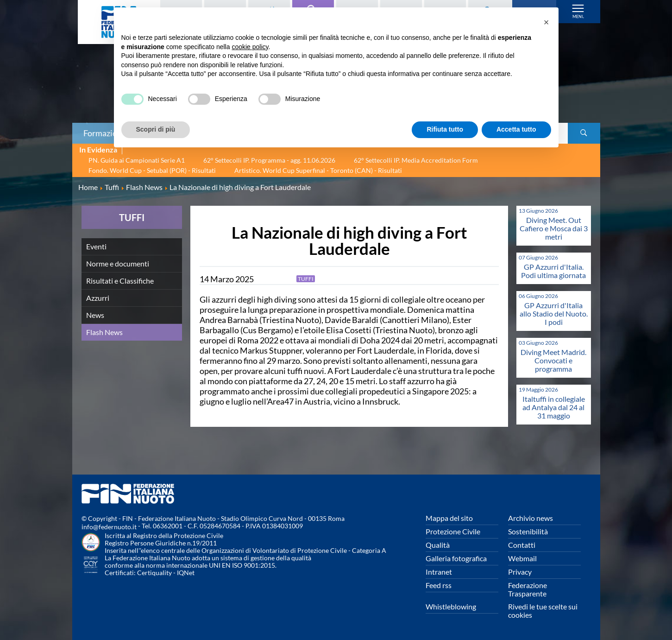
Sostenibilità (528, 531)
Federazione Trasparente (528, 589)
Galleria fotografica (456, 558)
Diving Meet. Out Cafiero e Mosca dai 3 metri (554, 228)
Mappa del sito (449, 518)
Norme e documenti (118, 263)
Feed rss (439, 585)
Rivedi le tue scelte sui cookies (543, 611)
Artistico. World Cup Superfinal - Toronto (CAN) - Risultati (318, 170)
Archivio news (531, 518)
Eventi (96, 246)
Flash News (104, 332)
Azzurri (98, 298)
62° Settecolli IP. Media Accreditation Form (416, 160)
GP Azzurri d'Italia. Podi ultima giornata (553, 271)
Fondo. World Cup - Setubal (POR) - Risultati (152, 170)
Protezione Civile (453, 531)
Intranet (439, 572)
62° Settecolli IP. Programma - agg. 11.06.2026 (269, 160)
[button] (546, 22)
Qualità (438, 545)
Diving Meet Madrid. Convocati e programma (553, 360)
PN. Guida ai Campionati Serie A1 (137, 160)
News (95, 315)
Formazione (105, 133)
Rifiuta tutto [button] (445, 129)
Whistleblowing (451, 606)
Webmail (522, 558)
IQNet (186, 573)
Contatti (522, 545)
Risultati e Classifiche (120, 281)
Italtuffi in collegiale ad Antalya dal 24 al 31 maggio (554, 407)
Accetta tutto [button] (516, 129)
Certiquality (154, 573)
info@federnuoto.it (109, 527)
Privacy (520, 572)
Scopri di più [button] (156, 129)
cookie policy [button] (250, 47)
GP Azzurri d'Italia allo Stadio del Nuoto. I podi (554, 314)
